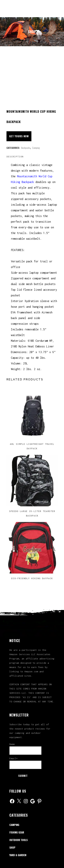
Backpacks (26, 148)
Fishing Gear (17, 832)
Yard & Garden (18, 855)
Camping (36, 148)
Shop (12, 847)
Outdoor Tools (19, 840)
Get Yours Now (19, 136)
